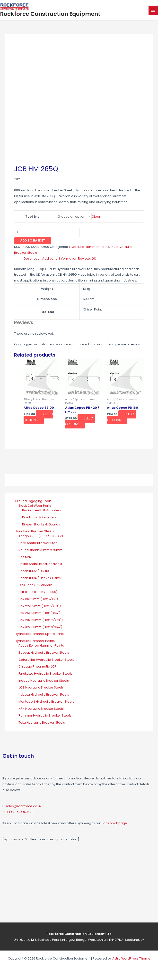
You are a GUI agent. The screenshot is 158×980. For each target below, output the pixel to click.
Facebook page (114, 823)
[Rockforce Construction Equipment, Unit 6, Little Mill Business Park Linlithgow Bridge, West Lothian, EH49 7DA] (79, 883)
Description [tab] (33, 258)
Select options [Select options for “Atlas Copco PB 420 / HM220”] (80, 421)
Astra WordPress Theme (131, 958)
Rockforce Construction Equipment (50, 14)
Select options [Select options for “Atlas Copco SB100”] (38, 417)
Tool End (32, 217)
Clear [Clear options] (96, 217)
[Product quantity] (47, 232)
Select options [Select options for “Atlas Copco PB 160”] (121, 417)
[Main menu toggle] (153, 10)
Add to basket (33, 240)
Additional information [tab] (60, 258)
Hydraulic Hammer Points (89, 247)
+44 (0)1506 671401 (18, 812)
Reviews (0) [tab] (87, 258)
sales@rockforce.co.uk (23, 806)
